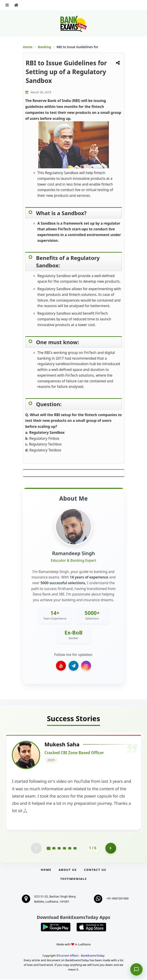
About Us (68, 871)
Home (28, 47)
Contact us (95, 871)
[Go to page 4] (64, 849)
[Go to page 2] (54, 849)
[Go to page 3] (59, 849)
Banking (45, 47)
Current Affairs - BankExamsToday (82, 956)
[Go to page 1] (49, 849)
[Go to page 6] (75, 849)
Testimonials (73, 879)
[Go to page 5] (70, 849)
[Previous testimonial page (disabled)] (36, 849)
